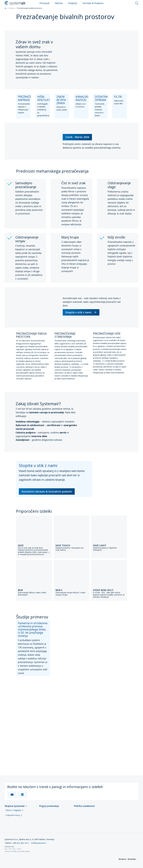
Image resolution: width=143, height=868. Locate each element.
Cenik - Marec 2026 (77, 137)
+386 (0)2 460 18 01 (21, 843)
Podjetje (74, 3)
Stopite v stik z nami (81, 312)
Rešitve (60, 3)
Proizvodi (46, 3)
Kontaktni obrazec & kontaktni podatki (47, 491)
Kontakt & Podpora (93, 3)
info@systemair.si (39, 843)
